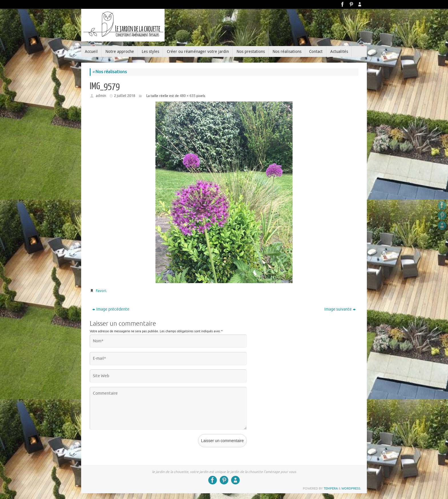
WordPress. (351, 488)
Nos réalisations (110, 72)
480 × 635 (188, 96)
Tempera (331, 488)
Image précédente (111, 309)
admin (101, 96)
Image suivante (340, 309)
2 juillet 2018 (125, 96)
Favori (101, 291)
